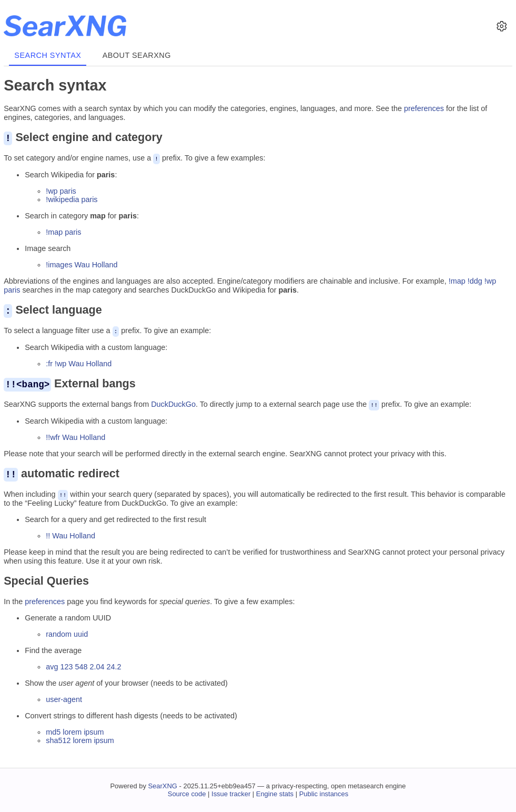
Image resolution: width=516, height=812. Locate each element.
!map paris (63, 232)
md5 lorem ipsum (75, 730)
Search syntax (48, 55)
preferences (424, 108)
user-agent (64, 697)
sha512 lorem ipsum (80, 739)
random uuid (67, 632)
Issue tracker (231, 792)
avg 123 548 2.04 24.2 (83, 665)
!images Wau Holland (82, 264)
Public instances (324, 792)
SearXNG (162, 784)
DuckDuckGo (173, 403)
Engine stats (275, 792)
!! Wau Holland (70, 534)
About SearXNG (137, 55)
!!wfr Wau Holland (75, 436)
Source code (187, 792)
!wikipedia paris (72, 199)
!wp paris (61, 191)
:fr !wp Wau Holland (79, 363)
